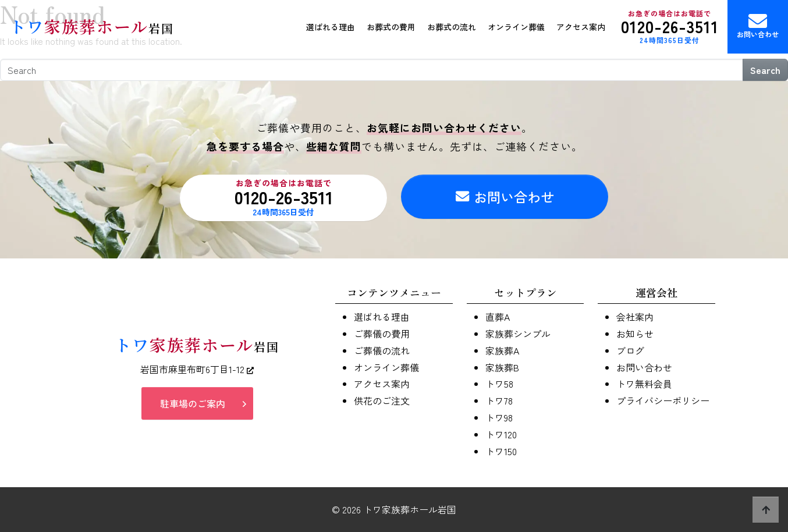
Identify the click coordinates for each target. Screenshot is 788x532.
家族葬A (502, 350)
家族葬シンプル (518, 334)
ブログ (630, 350)
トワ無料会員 (644, 384)
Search (765, 70)
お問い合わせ (758, 25)
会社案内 (635, 317)
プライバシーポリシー (663, 400)
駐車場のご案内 (193, 403)
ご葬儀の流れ (382, 350)
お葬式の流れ (452, 27)
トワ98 (499, 417)
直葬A (498, 317)
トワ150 (501, 451)
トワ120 (501, 434)
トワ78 (499, 400)
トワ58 (499, 384)
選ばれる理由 (331, 27)
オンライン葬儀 (516, 27)
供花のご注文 (382, 400)
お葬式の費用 (391, 27)
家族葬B (502, 367)
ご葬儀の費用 (382, 334)
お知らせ (635, 334)
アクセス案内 (581, 27)
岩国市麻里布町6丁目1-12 (197, 369)
